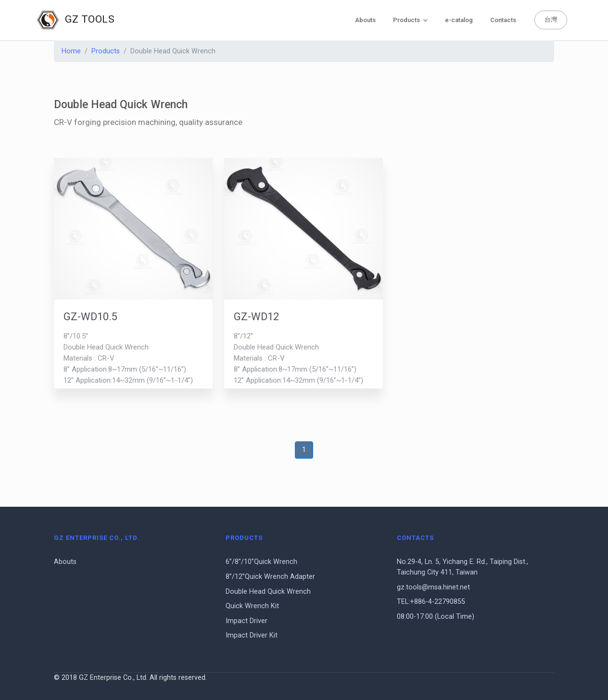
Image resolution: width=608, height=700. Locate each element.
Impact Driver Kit (252, 635)
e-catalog (459, 20)
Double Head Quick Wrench (268, 592)
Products (410, 20)
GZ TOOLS (76, 20)
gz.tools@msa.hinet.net (433, 587)
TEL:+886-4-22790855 (431, 602)
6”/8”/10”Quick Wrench (261, 562)
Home (71, 51)
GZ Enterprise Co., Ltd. (97, 538)
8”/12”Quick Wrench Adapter (270, 577)
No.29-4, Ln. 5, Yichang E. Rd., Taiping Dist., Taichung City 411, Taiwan (462, 567)
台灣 (551, 19)
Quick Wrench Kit (252, 606)
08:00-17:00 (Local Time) (436, 617)
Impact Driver (247, 621)
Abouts (365, 20)
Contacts (503, 20)
